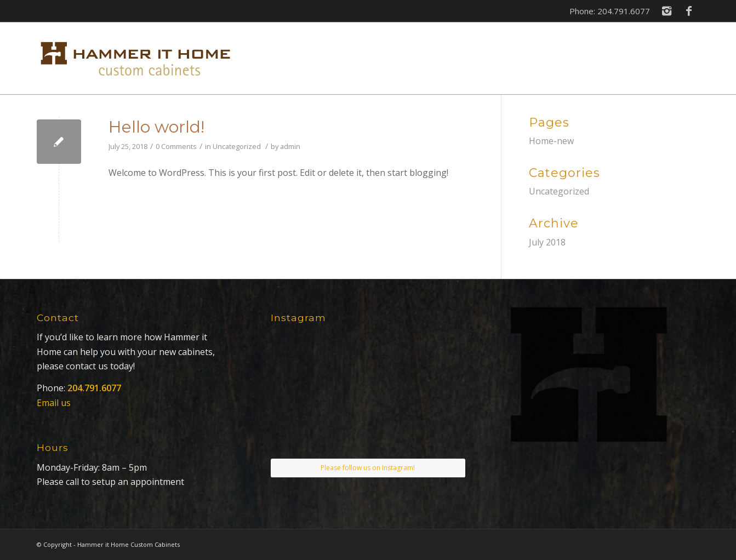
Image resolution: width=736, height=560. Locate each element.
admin (290, 146)
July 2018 (547, 242)
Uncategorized (237, 146)
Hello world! (156, 127)
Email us (54, 403)
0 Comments (176, 146)
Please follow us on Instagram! (368, 468)
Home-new (551, 141)
